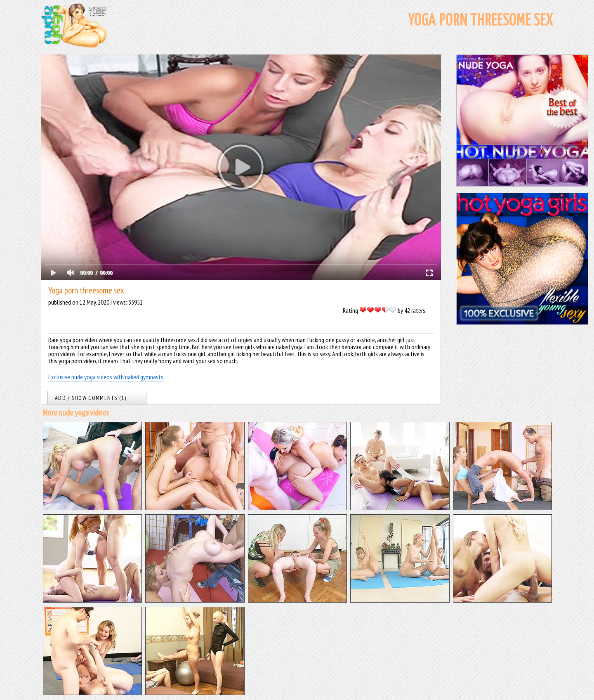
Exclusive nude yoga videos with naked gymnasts (106, 377)
